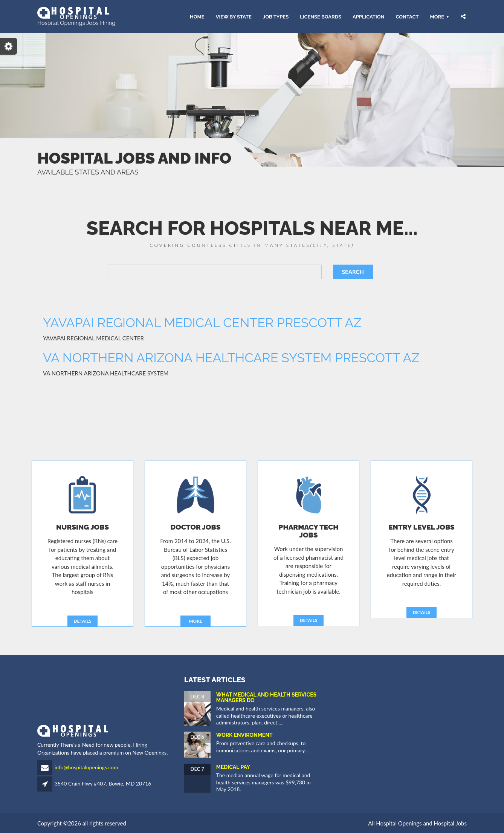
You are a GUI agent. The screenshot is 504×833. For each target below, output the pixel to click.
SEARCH (353, 272)
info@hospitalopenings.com (86, 767)
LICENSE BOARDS (321, 16)
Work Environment (244, 735)
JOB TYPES (276, 16)
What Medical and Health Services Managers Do (266, 697)
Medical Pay (233, 767)
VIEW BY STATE (234, 16)
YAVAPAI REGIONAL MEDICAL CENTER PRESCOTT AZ (202, 323)
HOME (197, 16)
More (437, 16)
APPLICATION (368, 16)
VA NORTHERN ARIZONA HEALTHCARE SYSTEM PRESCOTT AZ (231, 358)
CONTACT (407, 16)
